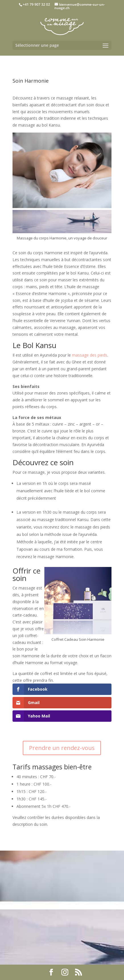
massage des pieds (90, 355)
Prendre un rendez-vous (62, 748)
